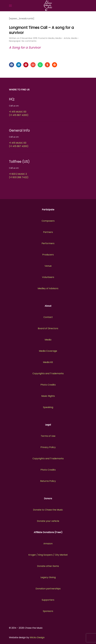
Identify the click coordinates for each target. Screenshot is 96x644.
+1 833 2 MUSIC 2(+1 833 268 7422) (19, 176)
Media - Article (63, 38)
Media (51, 38)
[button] (10, 6)
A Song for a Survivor (25, 48)
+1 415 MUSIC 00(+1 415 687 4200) (19, 113)
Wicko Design (37, 637)
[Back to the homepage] (48, 6)
